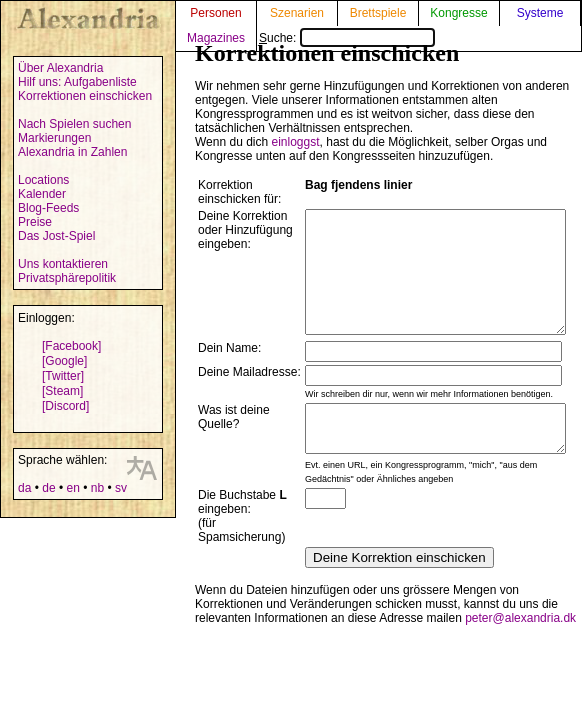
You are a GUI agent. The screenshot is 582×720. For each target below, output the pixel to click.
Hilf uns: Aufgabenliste (77, 82)
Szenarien (297, 13)
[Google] (64, 361)
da (24, 488)
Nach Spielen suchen (74, 124)
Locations (43, 180)
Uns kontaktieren (63, 264)
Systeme (540, 13)
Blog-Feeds (48, 208)
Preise (35, 222)
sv (121, 488)
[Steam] (62, 391)
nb (97, 488)
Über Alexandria (60, 68)
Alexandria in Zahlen (72, 152)
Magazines (216, 38)
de (48, 488)
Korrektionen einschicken (85, 96)
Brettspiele (378, 13)
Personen (215, 13)
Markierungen (54, 138)
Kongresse (458, 13)
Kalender (42, 194)
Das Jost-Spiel (56, 236)
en (72, 488)
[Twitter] (63, 376)
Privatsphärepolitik (67, 278)
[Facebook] (71, 346)
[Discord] (65, 406)
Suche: (347, 38)
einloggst (296, 142)
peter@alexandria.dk (520, 651)
